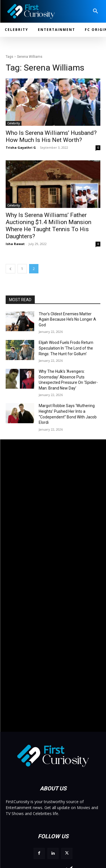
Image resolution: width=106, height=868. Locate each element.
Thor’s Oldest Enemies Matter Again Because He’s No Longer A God (67, 319)
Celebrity (14, 123)
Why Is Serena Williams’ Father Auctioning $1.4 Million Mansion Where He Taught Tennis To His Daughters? (48, 226)
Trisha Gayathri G (21, 147)
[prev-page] (10, 269)
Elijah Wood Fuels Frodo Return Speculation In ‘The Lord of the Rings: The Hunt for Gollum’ (66, 348)
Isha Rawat (15, 244)
